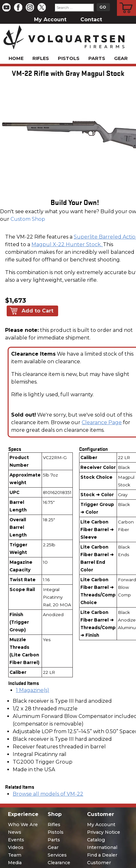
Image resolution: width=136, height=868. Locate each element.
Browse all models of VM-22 (48, 794)
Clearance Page (102, 422)
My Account (50, 20)
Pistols (69, 58)
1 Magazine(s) (33, 690)
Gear (121, 58)
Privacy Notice (104, 832)
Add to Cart (37, 311)
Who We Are (23, 825)
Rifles (41, 58)
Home (16, 58)
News (15, 832)
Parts (97, 58)
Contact (91, 20)
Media (15, 863)
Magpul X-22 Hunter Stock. (67, 244)
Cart (127, 1)
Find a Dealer (102, 855)
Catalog (96, 840)
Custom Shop (28, 219)
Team (15, 855)
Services (57, 855)
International (102, 847)
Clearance (59, 863)
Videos (16, 847)
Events (16, 840)
